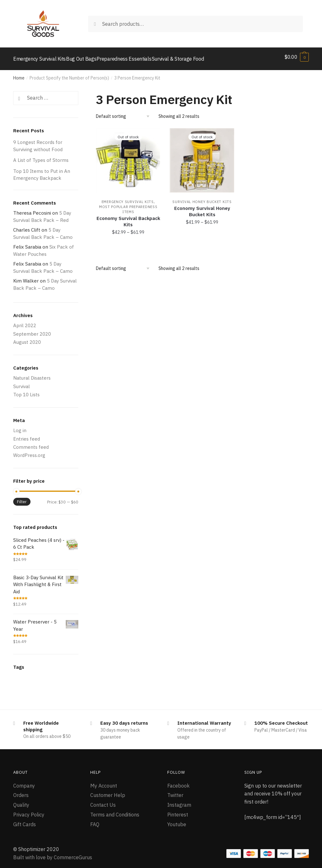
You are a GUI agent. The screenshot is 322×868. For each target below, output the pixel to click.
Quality (21, 801)
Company (24, 782)
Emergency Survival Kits (128, 198)
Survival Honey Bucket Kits (202, 198)
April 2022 (25, 322)
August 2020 (27, 338)
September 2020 (32, 330)
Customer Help (108, 791)
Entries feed (27, 435)
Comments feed (31, 443)
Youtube (177, 821)
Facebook (178, 782)
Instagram (179, 801)
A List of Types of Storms (41, 156)
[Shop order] (125, 113)
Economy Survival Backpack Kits (128, 218)
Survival (22, 383)
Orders (21, 791)
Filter (22, 498)
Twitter (175, 791)
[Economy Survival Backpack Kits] (128, 157)
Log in (20, 427)
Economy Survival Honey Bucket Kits (202, 208)
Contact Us (103, 801)
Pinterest (178, 811)
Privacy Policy (29, 811)
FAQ (95, 821)
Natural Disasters (32, 374)
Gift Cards (25, 821)
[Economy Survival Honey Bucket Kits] (202, 157)
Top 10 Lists (26, 391)
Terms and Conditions (115, 811)
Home (19, 74)
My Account (104, 782)
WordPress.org (29, 451)
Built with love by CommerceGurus (53, 854)
